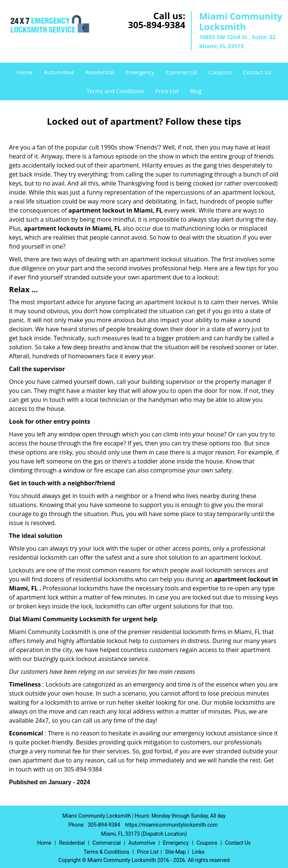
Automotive (59, 72)
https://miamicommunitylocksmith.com (172, 825)
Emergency (140, 72)
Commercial (181, 72)
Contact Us (257, 72)
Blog (196, 91)
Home (24, 72)
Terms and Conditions (115, 91)
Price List (167, 91)
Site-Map (175, 852)
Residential (100, 72)
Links (198, 852)
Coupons (220, 72)
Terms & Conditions (106, 852)
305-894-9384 (157, 25)
